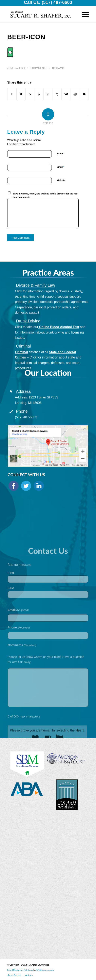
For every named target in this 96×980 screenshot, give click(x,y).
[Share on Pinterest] (39, 94)
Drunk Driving (28, 330)
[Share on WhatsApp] (30, 94)
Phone (22, 417)
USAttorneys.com (45, 970)
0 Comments (38, 68)
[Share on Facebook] (12, 94)
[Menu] (83, 14)
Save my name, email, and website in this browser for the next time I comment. (45, 195)
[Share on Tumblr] (57, 94)
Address (23, 397)
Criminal (23, 354)
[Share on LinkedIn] (48, 94)
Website (61, 180)
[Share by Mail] (84, 94)
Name (61, 153)
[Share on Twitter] (21, 94)
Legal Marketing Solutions (20, 970)
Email (61, 167)
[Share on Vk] (66, 94)
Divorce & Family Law (35, 294)
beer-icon (26, 37)
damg (60, 68)
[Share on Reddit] (75, 94)
